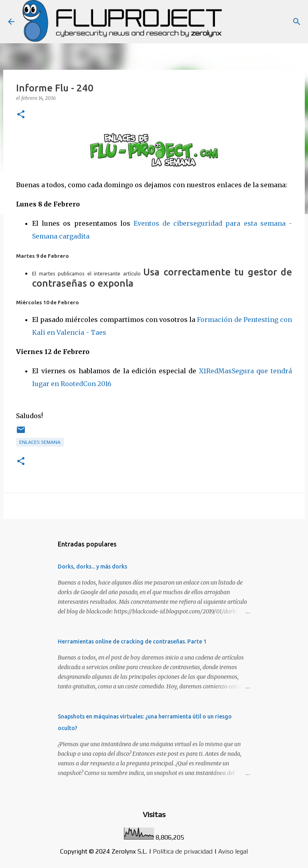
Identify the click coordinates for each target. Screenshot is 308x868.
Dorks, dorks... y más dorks (92, 567)
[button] (21, 115)
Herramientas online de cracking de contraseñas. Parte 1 (132, 641)
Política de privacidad (183, 851)
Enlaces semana (40, 442)
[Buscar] (297, 22)
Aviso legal (233, 851)
